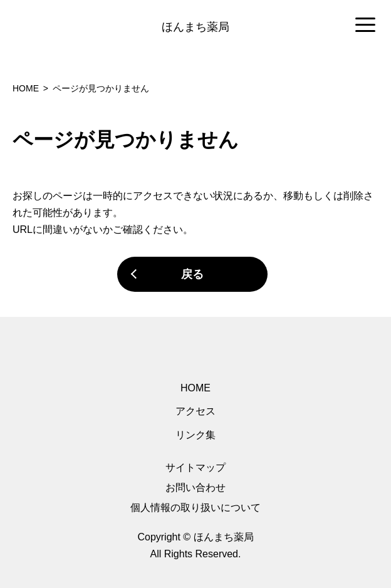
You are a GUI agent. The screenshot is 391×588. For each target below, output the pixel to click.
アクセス (195, 411)
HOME (195, 388)
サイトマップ (195, 467)
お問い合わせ (195, 487)
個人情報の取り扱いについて (195, 508)
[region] (195, 26)
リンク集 (195, 435)
